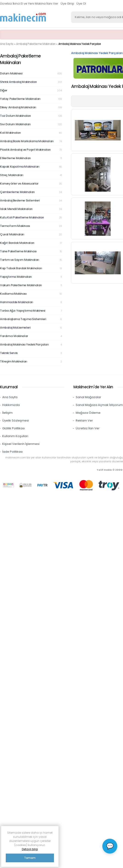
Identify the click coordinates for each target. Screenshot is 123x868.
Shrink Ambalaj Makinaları (31, 82)
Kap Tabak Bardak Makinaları (31, 268)
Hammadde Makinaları (31, 302)
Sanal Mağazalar (88, 397)
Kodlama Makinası (31, 294)
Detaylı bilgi (30, 849)
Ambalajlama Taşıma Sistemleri (31, 319)
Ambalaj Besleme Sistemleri (31, 201)
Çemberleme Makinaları (31, 192)
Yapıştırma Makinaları (31, 277)
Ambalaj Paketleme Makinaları (36, 44)
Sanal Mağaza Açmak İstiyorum (99, 405)
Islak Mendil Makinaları (31, 209)
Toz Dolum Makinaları (31, 116)
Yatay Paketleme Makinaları (31, 99)
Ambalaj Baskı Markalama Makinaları (31, 141)
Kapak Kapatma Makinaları (31, 167)
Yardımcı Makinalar (31, 336)
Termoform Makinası (31, 226)
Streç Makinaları (31, 175)
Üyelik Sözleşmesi (16, 420)
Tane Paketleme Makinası (31, 251)
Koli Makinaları (31, 133)
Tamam (30, 858)
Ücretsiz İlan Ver (88, 428)
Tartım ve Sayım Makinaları (31, 260)
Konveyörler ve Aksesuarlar (31, 184)
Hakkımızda (11, 405)
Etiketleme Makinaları (31, 158)
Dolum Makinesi (31, 73)
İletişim (7, 413)
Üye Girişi (67, 4)
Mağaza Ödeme (88, 413)
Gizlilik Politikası (14, 428)
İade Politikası (13, 452)
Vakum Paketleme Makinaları (31, 285)
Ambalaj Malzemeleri (31, 328)
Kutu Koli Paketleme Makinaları (31, 218)
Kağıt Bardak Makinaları (31, 243)
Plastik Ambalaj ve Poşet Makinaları (31, 150)
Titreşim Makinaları (31, 362)
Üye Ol (81, 4)
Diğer (31, 90)
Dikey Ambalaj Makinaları (31, 107)
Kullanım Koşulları (15, 436)
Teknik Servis (31, 353)
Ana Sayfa (7, 44)
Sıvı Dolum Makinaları (31, 124)
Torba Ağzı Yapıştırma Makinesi (31, 311)
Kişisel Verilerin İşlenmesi (21, 444)
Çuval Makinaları (31, 234)
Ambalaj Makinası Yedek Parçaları (31, 345)
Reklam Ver (84, 420)
